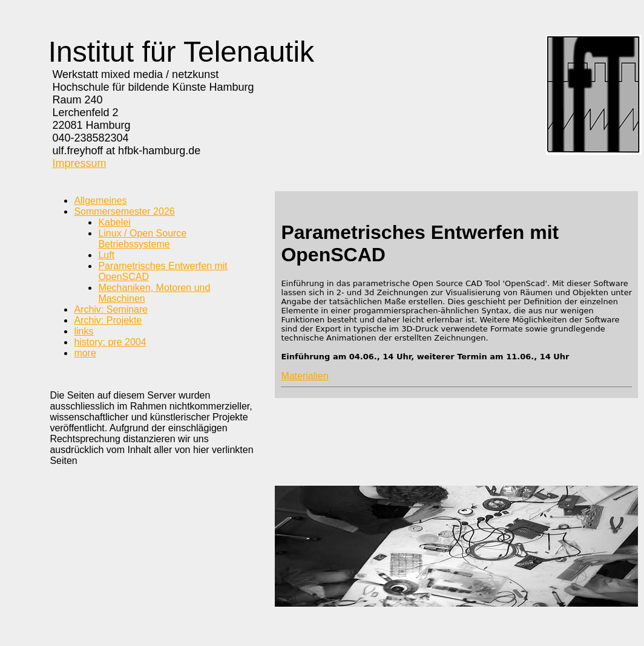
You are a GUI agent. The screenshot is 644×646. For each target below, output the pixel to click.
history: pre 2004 (110, 342)
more (85, 353)
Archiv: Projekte (108, 320)
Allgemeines (100, 201)
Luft (106, 255)
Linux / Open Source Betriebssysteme (142, 239)
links (84, 331)
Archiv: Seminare (111, 309)
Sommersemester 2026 (124, 211)
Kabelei (114, 222)
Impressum (79, 163)
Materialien (304, 376)
